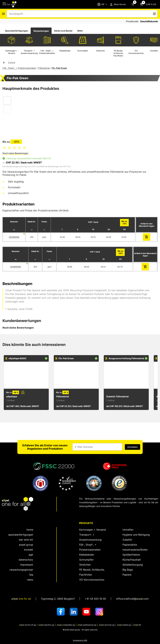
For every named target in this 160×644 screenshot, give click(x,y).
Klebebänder (87, 555)
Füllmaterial (44, 68)
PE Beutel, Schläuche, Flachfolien (92, 572)
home (30, 530)
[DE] (103, 4)
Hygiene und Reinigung (136, 535)
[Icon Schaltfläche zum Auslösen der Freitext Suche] (154, 14)
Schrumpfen (86, 560)
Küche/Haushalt (132, 560)
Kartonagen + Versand (92, 530)
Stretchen (85, 565)
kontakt (29, 550)
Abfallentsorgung (133, 565)
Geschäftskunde (149, 21)
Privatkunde (132, 21)
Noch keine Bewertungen (15, 153)
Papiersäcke (130, 545)
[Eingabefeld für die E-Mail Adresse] (97, 447)
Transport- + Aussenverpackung (90, 537)
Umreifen (128, 530)
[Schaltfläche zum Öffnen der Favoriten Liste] (133, 4)
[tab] (17, 31)
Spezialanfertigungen (17, 31)
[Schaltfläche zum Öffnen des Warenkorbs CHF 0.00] (149, 4)
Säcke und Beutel (63, 31)
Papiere (127, 575)
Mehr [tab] (80, 31)
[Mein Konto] (118, 4)
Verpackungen (41, 31)
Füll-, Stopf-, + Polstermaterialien (19, 68)
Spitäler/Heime (131, 555)
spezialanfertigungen (21, 535)
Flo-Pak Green (59, 68)
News (30, 580)
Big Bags (128, 570)
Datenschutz (26, 560)
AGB (31, 555)
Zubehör (127, 540)
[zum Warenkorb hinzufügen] (147, 237)
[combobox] (80, 14)
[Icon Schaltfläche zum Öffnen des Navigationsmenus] (3, 14)
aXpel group (26, 545)
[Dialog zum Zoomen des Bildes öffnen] (34, 111)
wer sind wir (26, 540)
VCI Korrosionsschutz (92, 580)
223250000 (14, 237)
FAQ (31, 575)
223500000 (16, 267)
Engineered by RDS (80, 640)
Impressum (27, 565)
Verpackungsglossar (21, 570)
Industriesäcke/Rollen (135, 550)
